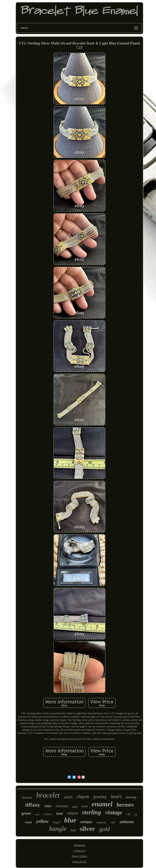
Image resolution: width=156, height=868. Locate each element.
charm (83, 797)
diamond (27, 798)
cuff (128, 814)
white (48, 806)
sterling (91, 812)
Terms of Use (79, 862)
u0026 (68, 797)
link (73, 830)
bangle (58, 829)
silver (88, 829)
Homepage (79, 845)
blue (70, 820)
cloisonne (62, 806)
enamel (102, 804)
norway (131, 797)
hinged (56, 822)
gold (104, 829)
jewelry (100, 797)
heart (116, 796)
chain (28, 822)
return (72, 813)
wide (37, 815)
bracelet (48, 795)
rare (113, 822)
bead (84, 806)
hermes (125, 805)
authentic (127, 822)
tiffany (33, 805)
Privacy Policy (79, 856)
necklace (48, 814)
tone (60, 813)
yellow (42, 821)
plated (75, 807)
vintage (114, 812)
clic (136, 815)
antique (86, 822)
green (26, 813)
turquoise (101, 822)
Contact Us (79, 851)
